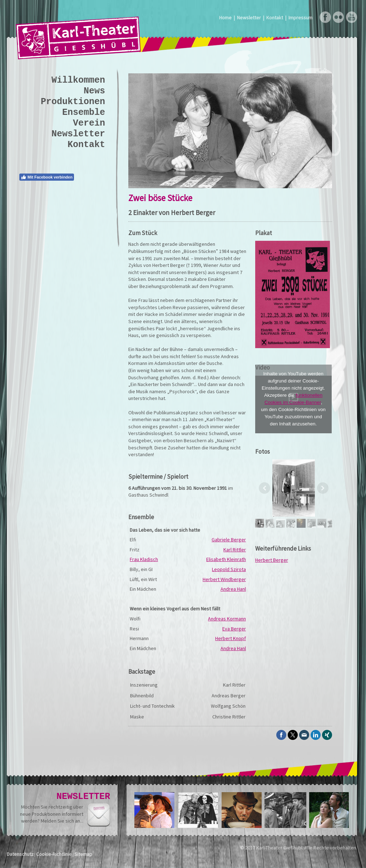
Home (225, 18)
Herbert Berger (272, 560)
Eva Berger (234, 629)
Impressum (300, 18)
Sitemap (83, 854)
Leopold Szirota (229, 569)
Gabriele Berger (229, 540)
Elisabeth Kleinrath (226, 559)
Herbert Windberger (224, 579)
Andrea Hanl (233, 589)
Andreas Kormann (227, 619)
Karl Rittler (235, 550)
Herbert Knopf (231, 638)
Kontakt (275, 18)
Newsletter (249, 18)
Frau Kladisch (144, 559)
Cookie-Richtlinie (54, 854)
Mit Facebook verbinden (47, 177)
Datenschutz (20, 854)
